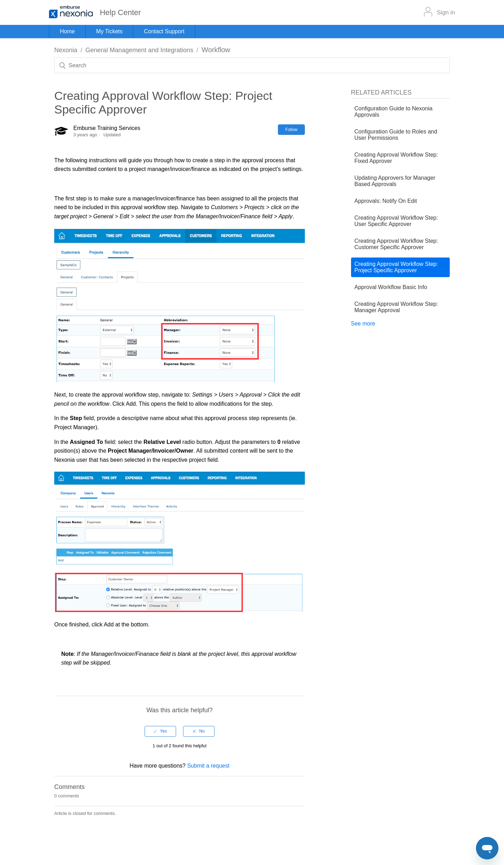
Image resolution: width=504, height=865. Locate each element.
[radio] (160, 731)
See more (363, 324)
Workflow (216, 50)
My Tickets (110, 31)
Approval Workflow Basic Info (391, 287)
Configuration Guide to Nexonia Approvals (394, 112)
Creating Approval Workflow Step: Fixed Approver (396, 158)
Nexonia (66, 50)
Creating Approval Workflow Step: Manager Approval (396, 307)
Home (67, 31)
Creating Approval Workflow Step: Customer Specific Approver (396, 244)
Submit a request (208, 766)
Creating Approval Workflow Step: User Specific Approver (396, 221)
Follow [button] (291, 130)
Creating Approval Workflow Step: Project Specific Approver (396, 267)
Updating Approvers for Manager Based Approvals (395, 181)
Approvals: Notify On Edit (386, 201)
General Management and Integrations (139, 50)
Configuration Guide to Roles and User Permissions (396, 135)
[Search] (252, 65)
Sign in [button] (446, 12)
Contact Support (164, 31)
